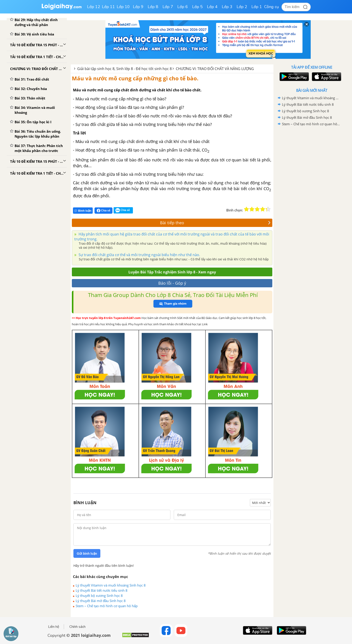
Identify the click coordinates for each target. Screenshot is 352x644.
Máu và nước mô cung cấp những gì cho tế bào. (135, 78)
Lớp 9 (138, 7)
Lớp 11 (108, 7)
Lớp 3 (227, 7)
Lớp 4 (212, 7)
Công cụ (272, 7)
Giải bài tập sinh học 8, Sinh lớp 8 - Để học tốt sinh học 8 (124, 69)
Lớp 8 (153, 7)
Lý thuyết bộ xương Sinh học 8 (99, 596)
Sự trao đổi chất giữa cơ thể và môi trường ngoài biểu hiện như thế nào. (139, 255)
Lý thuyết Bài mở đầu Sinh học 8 (101, 601)
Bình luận (83, 211)
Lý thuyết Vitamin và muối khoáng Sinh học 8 (111, 585)
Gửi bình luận (87, 554)
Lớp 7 (168, 7)
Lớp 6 (183, 7)
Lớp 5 (197, 7)
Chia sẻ (103, 211)
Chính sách (77, 627)
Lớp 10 (123, 7)
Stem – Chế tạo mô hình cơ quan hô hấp (107, 606)
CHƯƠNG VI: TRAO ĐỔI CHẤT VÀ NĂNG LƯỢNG (215, 69)
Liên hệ (54, 627)
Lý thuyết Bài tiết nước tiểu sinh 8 (102, 590)
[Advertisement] (312, 199)
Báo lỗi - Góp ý (172, 283)
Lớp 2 (242, 7)
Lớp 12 (94, 7)
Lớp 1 (257, 7)
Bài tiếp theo (215, 223)
